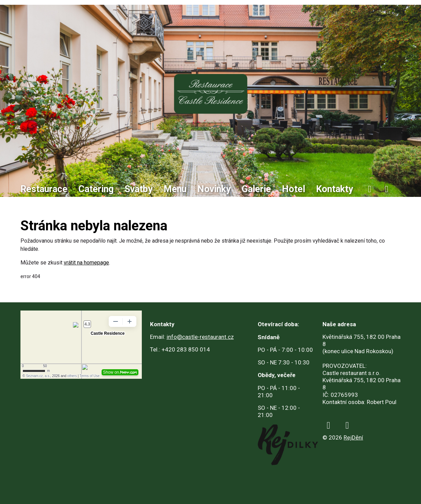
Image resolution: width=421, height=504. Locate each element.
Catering (96, 189)
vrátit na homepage (86, 263)
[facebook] (370, 189)
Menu (175, 189)
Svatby (139, 189)
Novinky (214, 189)
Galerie (256, 189)
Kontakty (335, 189)
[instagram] (387, 189)
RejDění (353, 437)
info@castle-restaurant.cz (200, 337)
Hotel (294, 189)
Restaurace (44, 189)
